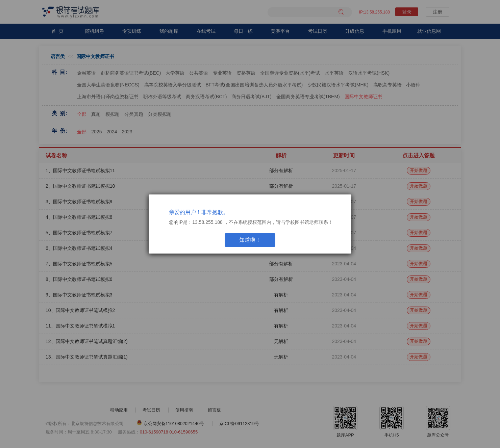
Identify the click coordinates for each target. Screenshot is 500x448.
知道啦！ (250, 240)
